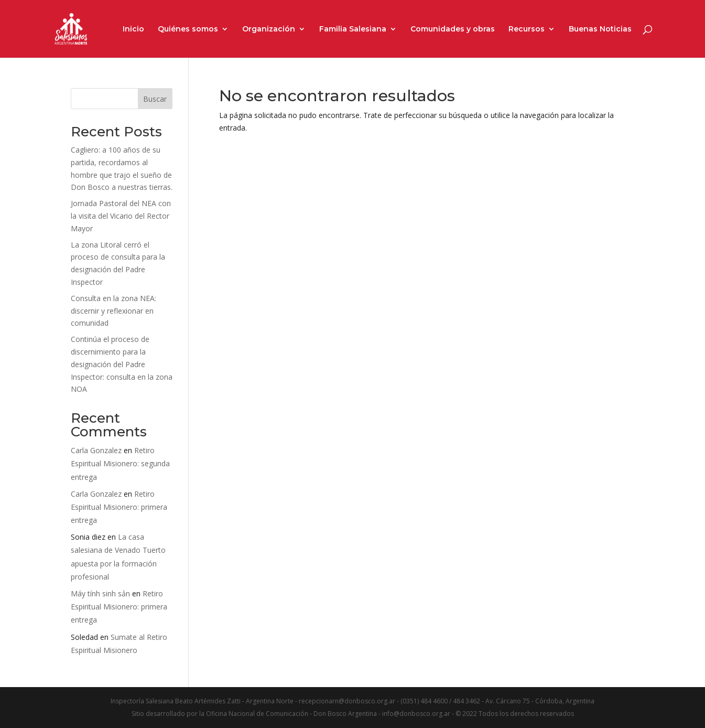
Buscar (155, 99)
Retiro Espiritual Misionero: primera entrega (119, 507)
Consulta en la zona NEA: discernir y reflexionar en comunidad (113, 311)
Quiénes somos (188, 29)
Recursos (527, 29)
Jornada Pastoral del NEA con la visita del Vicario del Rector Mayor (121, 216)
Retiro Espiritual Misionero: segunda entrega (120, 463)
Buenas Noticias (600, 29)
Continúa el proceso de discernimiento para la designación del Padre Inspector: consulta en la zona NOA (122, 364)
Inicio (133, 29)
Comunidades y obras (453, 29)
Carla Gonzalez (96, 450)
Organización (269, 29)
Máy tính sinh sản (100, 593)
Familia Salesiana (353, 29)
